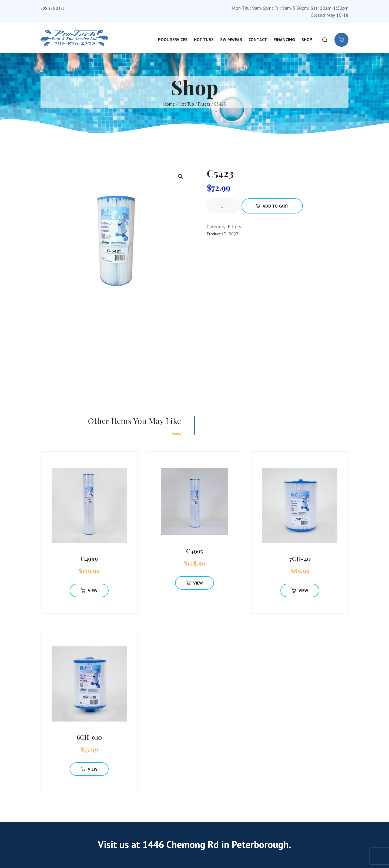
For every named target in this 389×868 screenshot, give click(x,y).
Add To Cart (272, 206)
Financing (284, 39)
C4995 (194, 551)
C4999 (89, 559)
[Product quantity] (224, 206)
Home (169, 104)
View (89, 590)
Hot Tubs (204, 39)
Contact (258, 39)
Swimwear (231, 39)
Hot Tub (186, 104)
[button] (181, 176)
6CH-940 (89, 737)
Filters (204, 104)
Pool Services (173, 39)
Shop (307, 39)
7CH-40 (300, 559)
